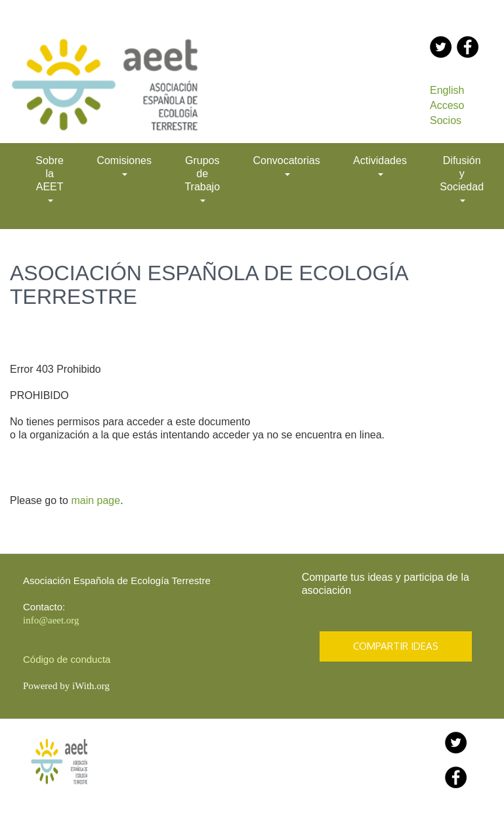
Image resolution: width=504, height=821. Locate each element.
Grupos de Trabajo (202, 179)
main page (95, 500)
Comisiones (124, 165)
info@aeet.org (51, 620)
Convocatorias (286, 165)
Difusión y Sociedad (462, 179)
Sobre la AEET (50, 179)
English (447, 90)
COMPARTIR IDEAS (396, 646)
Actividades (380, 165)
